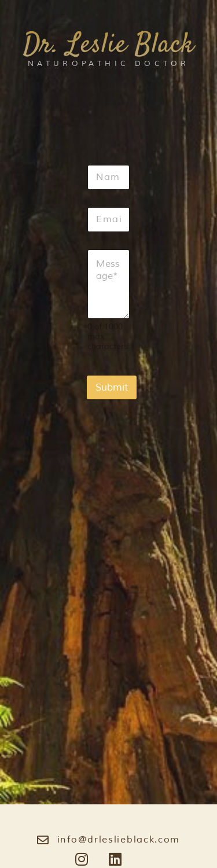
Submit (112, 387)
